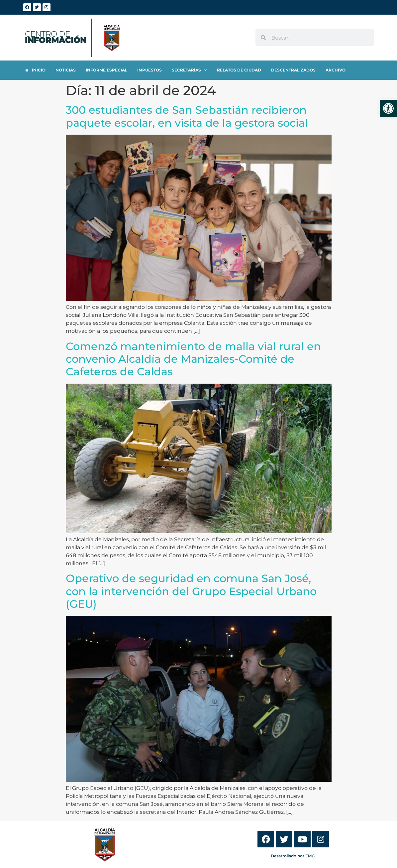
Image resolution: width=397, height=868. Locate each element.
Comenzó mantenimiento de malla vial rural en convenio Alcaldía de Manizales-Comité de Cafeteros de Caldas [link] (193, 359)
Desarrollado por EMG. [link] (293, 856)
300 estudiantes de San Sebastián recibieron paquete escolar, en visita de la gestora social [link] (187, 116)
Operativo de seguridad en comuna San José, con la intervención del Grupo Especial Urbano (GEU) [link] (191, 591)
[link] (388, 108)
